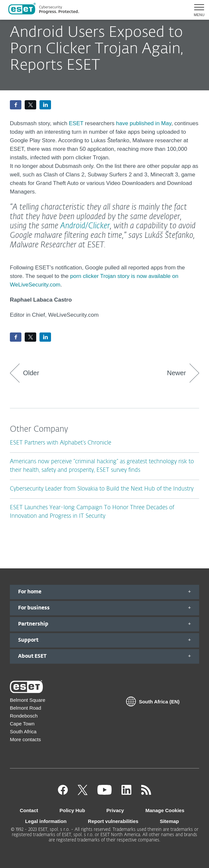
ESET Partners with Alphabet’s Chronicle (61, 443)
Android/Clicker (85, 226)
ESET (77, 123)
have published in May (144, 123)
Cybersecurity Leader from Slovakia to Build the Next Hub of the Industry (102, 489)
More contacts (25, 739)
